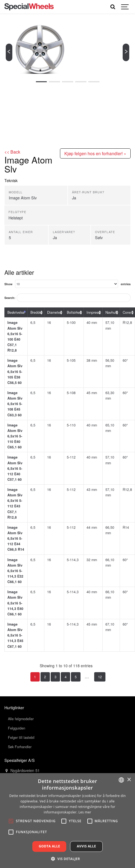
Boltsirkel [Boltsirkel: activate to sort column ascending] (74, 312)
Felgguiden (17, 728)
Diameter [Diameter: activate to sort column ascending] (54, 312)
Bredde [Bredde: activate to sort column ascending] (36, 312)
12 (100, 677)
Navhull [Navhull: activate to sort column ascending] (111, 312)
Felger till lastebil (21, 737)
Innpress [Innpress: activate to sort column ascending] (93, 312)
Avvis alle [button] (86, 846)
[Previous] (9, 52)
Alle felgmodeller (21, 719)
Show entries (67, 284)
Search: (67, 298)
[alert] (67, 821)
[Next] (126, 52)
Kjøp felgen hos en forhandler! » (95, 153)
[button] (67, 859)
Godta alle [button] (49, 846)
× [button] (129, 780)
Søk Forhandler (20, 747)
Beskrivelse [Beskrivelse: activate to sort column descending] (16, 312)
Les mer (85, 812)
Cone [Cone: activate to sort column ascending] (127, 312)
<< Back (12, 152)
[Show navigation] (125, 7)
